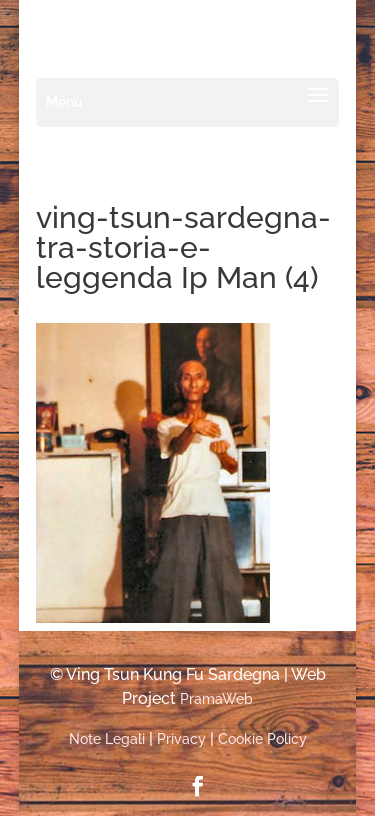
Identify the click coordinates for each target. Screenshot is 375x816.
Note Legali (107, 739)
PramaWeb (216, 699)
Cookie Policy (262, 739)
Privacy (181, 739)
